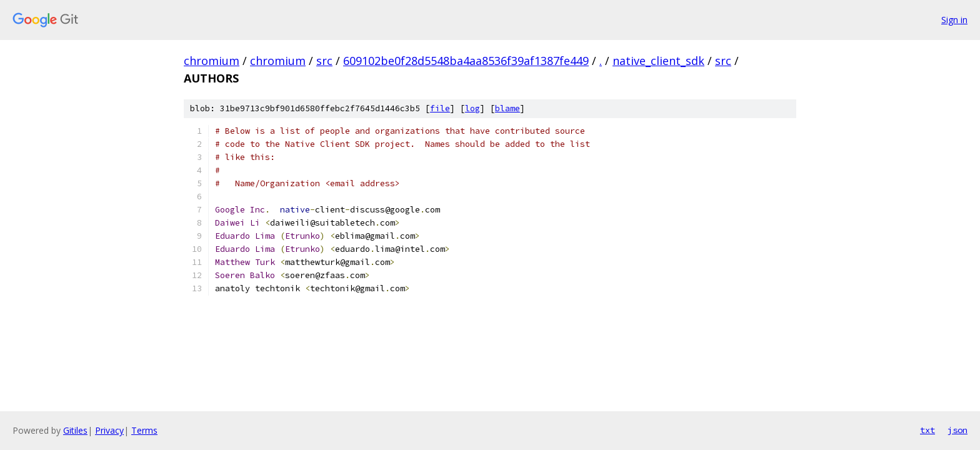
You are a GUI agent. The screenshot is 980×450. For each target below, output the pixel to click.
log (472, 108)
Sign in (954, 20)
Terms (144, 430)
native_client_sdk (658, 61)
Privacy (109, 430)
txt (927, 430)
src (324, 61)
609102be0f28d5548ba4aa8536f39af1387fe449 (466, 61)
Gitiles (75, 430)
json (957, 430)
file (440, 108)
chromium (212, 61)
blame (507, 108)
